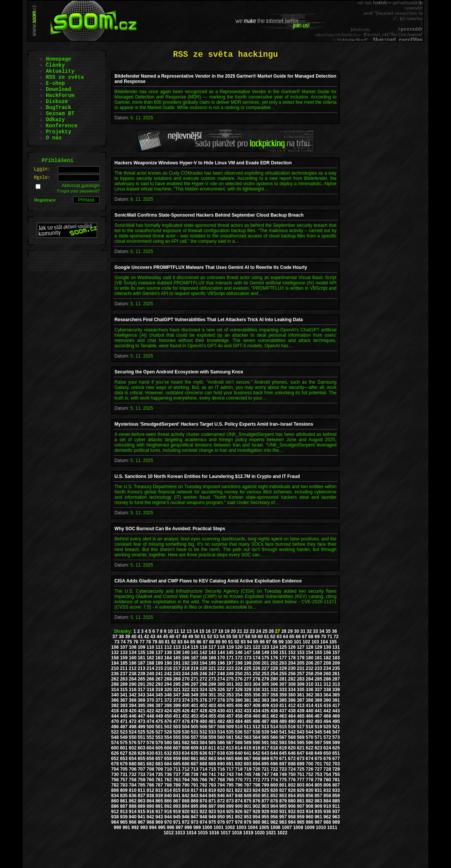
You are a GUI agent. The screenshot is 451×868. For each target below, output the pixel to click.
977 (230, 822)
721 (265, 769)
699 (301, 764)
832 (327, 790)
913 (124, 812)
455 (212, 716)
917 (159, 812)
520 (327, 727)
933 (301, 812)
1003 (241, 827)
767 (212, 780)
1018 (237, 833)
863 (142, 801)
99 (281, 642)
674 (309, 759)
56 (235, 637)
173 (247, 658)
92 (237, 642)
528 (168, 732)
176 (274, 658)
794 (221, 785)
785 (142, 785)
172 (239, 658)
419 (124, 711)
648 (309, 753)
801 (283, 785)
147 (247, 653)
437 (283, 711)
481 (212, 721)
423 (159, 711)
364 (327, 695)
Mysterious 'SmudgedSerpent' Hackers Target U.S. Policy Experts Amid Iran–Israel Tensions (214, 424)
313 (336, 684)
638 (221, 753)
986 (309, 822)
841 (177, 796)
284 (309, 679)
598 (327, 743)
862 (133, 801)
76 (136, 642)
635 (194, 753)
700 (309, 764)
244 (186, 674)
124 (274, 647)
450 (168, 716)
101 (297, 642)
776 (292, 780)
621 (301, 748)
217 (177, 668)
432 (239, 711)
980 (257, 822)
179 (301, 658)
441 (318, 711)
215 (159, 668)
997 (179, 827)
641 (247, 753)
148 (257, 653)
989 (336, 822)
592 (274, 743)
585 (212, 743)
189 (159, 663)
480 (204, 721)
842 (186, 796)
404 (221, 706)
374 (186, 700)
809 (124, 790)
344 (150, 695)
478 (186, 721)
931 (283, 812)
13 (189, 631)
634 (186, 753)
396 (150, 706)
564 (257, 737)
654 (133, 759)
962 (327, 817)
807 (336, 785)
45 (166, 637)
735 (159, 774)
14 (195, 631)
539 (265, 732)
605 (159, 748)
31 (303, 631)
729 (336, 769)
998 (188, 827)
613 (230, 748)
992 (135, 827)
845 (212, 796)
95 (256, 642)
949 (212, 817)
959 (301, 817)
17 (214, 631)
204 (292, 663)
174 (257, 658)
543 (301, 732)
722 (274, 769)
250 (239, 674)
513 (265, 727)
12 (183, 631)
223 (230, 668)
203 (283, 663)
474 (150, 721)
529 (177, 732)
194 (204, 663)
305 (265, 684)
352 (221, 695)
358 (274, 695)
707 (142, 769)
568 (292, 737)
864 (150, 801)
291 (142, 684)
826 (274, 790)
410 (274, 706)
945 (177, 817)
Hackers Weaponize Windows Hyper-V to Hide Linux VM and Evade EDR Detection (203, 163)
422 (150, 711)
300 (221, 684)
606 (168, 748)
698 (292, 764)
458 (239, 716)
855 (301, 796)
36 (334, 631)
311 (318, 684)
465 (301, 716)
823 (247, 790)
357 (265, 695)
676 (327, 759)
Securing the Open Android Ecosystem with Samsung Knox (179, 372)
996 (171, 827)
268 (168, 679)
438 (292, 711)
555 (177, 737)
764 (186, 780)
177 (283, 658)
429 (212, 711)
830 (309, 790)
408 (257, 706)
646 (292, 753)
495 (336, 721)
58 (248, 637)
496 (115, 727)
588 (239, 743)
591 (265, 743)
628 (133, 753)
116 (204, 647)
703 (336, 764)
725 (301, 769)
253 (265, 674)
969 (159, 822)
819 (212, 790)
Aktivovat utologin (81, 186)
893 (177, 806)
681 (142, 764)
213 (142, 668)
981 (265, 822)
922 (204, 812)
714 (204, 769)
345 (159, 695)
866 (168, 801)
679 (124, 764)
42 (147, 637)
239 (142, 674)
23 (252, 631)
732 (133, 774)
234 (327, 668)
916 (150, 812)
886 (115, 806)
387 (301, 700)
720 (257, 769)
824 (257, 790)
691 (230, 764)
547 (336, 732)
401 (194, 706)
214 (150, 668)
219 (194, 668)
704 (115, 769)
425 (177, 711)
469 (336, 716)
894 (186, 806)
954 (257, 817)
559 (212, 737)
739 (194, 774)
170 (221, 658)
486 (257, 721)
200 (257, 663)
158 (115, 658)
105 (333, 642)
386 (292, 700)
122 (257, 647)
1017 (226, 833)
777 (301, 780)
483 (230, 721)
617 (265, 748)
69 (317, 637)
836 (133, 796)
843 (194, 796)
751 (301, 774)
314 (115, 690)
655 (142, 759)
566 (274, 737)
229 (283, 668)
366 (115, 700)
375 (194, 700)
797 (247, 785)
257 (301, 674)
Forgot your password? (79, 191)
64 (285, 637)
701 (318, 764)
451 (177, 716)
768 (221, 780)
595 (301, 743)
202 (274, 663)
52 (210, 637)
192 (186, 663)
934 (309, 812)
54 (222, 637)
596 (309, 743)
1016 (214, 833)
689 (212, 764)
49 (191, 637)
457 (230, 716)
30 (296, 631)
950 (221, 817)
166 (186, 658)
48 (184, 637)
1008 (298, 827)
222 (221, 668)
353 (230, 695)
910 (327, 806)
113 (177, 647)
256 (292, 674)
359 (283, 695)
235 (336, 668)
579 (159, 743)
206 (309, 663)
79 (155, 642)
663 (212, 759)
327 (230, 690)
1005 (264, 827)
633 (177, 753)
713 (194, 769)
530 (186, 732)
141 (194, 653)
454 (204, 716)
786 (150, 785)
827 (283, 790)
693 (247, 764)
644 (274, 753)
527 (159, 732)
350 (204, 695)
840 (168, 796)
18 (221, 631)
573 (336, 737)
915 (142, 812)
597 (318, 743)
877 (265, 801)
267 (159, 679)
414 (309, 706)
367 (124, 700)
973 (194, 822)
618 (274, 748)
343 (142, 695)
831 (318, 790)
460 (257, 716)
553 (159, 737)
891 (159, 806)
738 (186, 774)
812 (150, 790)
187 (142, 663)
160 (133, 658)
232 (309, 668)
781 (336, 780)
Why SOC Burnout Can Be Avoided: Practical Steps (170, 529)
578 (150, 743)
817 (194, 790)
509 (230, 727)
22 (246, 631)
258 (309, 674)
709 (159, 769)
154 (309, 653)
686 (186, 764)
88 (212, 642)
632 (168, 753)
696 (274, 764)
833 (336, 790)
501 (159, 727)
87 (205, 642)
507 (212, 727)
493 (318, 721)
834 (115, 796)
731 (124, 774)
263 (124, 679)
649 (318, 753)
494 (327, 721)
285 (318, 679)
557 (194, 737)
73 (117, 642)
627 (124, 753)
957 (283, 817)
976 (221, 822)
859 (336, 796)
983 (283, 822)
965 (124, 822)
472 (133, 721)
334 (292, 690)
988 (327, 822)
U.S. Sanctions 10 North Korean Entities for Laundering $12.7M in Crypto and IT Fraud (207, 476)
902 (257, 806)
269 (177, 679)
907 (301, 806)
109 (142, 647)
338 (327, 690)
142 (204, 653)
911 (336, 806)
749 (283, 774)
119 (230, 647)
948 (204, 817)
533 (212, 732)
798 (257, 785)
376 (204, 700)
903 (265, 806)
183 (336, 658)
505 (194, 727)
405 (230, 706)
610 (204, 748)
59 (254, 637)
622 (309, 748)
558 (204, 737)
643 (265, 753)
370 (150, 700)
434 (257, 711)
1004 (253, 827)
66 (298, 637)
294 (168, 684)
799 (265, 785)
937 (336, 812)
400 (186, 706)
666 (239, 759)
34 (322, 631)
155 (318, 653)
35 (328, 631)
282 (292, 679)
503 (177, 727)
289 (124, 684)
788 (168, 785)
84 (186, 642)
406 (239, 706)
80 (161, 642)
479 (194, 721)
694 (257, 764)
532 (204, 732)
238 (133, 674)
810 (133, 790)
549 (124, 737)
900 (239, 806)
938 (115, 817)
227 (265, 668)
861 (124, 801)
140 (186, 653)
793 (212, 785)
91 (231, 642)
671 (283, 759)
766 (204, 780)
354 (239, 695)
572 (327, 737)
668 (257, 759)
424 (168, 711)
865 (159, 801)
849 (247, 796)
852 (274, 796)
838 (150, 796)
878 (274, 801)
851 (265, 796)
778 (309, 780)
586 (221, 743)
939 (124, 817)
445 (124, 716)
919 (177, 812)
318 (150, 690)
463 (283, 716)
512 (257, 727)
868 (186, 801)
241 (159, 674)
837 (142, 796)
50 (197, 637)
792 (204, 785)
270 (186, 679)
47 (178, 637)
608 (186, 748)
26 (271, 631)
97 (268, 642)
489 (283, 721)
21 (240, 631)
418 (115, 711)
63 (279, 637)
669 (265, 759)
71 (330, 637)
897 (212, 806)
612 (221, 748)
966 (133, 822)
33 (315, 631)
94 (250, 642)
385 (283, 700)
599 (336, 743)
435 (265, 711)
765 (194, 780)
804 (309, 785)
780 (327, 780)
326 (221, 690)
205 (301, 663)
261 (336, 674)
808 (115, 790)
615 (247, 748)
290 (133, 684)
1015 (203, 833)
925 (230, 812)
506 (204, 727)
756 (115, 780)
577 (142, 743)
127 (301, 647)
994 (153, 827)
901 (247, 806)
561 (230, 737)
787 (159, 785)
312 (327, 684)
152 (292, 653)
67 (304, 637)
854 (292, 796)
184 (115, 663)
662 (204, 759)
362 (309, 695)
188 (150, 663)
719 (247, 769)
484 (239, 721)
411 (283, 706)
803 (301, 785)
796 (239, 785)
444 (115, 716)
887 (124, 806)
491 (301, 721)
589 (247, 743)
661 (194, 759)
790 (186, 785)
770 (239, 780)
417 (336, 706)
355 (247, 695)
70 (323, 637)
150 (274, 653)
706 (133, 769)
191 (177, 663)
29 (290, 631)
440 (309, 711)
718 (239, 769)
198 (239, 663)
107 (124, 647)
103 (315, 642)
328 (239, 690)
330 (257, 690)
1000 (207, 827)
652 (115, 759)
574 (115, 743)
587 (230, 743)
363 (318, 695)
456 (221, 716)
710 (168, 769)
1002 (230, 827)
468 (327, 716)
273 (212, 679)
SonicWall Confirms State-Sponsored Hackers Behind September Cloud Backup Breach (209, 215)
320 (168, 690)
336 (309, 690)
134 (133, 653)
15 (202, 631)
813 (159, 790)
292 (150, 684)
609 (194, 748)
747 (265, 774)
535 (230, 732)
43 (153, 637)
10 (170, 631)
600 (115, 748)
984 (292, 822)
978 (239, 822)
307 (283, 684)
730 (115, 774)
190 (168, 663)
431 (230, 711)
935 (318, 812)
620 (292, 748)
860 (115, 801)
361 (301, 695)
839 (159, 796)
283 (301, 679)
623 (318, 748)
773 (265, 780)
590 (257, 743)
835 (124, 796)
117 (212, 647)
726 (309, 769)
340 (115, 695)
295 (177, 684)
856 (309, 796)
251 (247, 674)
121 (247, 647)
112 (168, 647)
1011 (332, 827)
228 (274, 668)
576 (133, 743)
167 (194, 658)
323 (194, 690)
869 (194, 801)
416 (327, 706)
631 (159, 753)
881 (301, 801)
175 (265, 658)
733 (142, 774)
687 (194, 764)
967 (142, 822)
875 (247, 801)
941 (142, 817)
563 (247, 737)
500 (150, 727)
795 (230, 785)
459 (247, 716)
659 (177, 759)
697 (283, 764)
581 (177, 743)
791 (194, 785)
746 (257, 774)
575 (124, 743)
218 (186, 668)
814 (168, 790)
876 (257, 801)
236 (115, 674)
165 (177, 658)
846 (221, 796)
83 (180, 642)
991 (126, 827)
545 (318, 732)
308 (292, 684)
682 (150, 764)
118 (221, 647)
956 (274, 817)
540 (274, 732)
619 (283, 748)
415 (318, 706)
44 (159, 637)
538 (257, 732)
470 (115, 721)
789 (177, 785)
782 (115, 785)
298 (204, 684)
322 (186, 690)
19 (227, 631)
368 (133, 700)
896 (204, 806)
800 (274, 785)
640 (239, 753)
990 (118, 827)
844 (204, 796)
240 (150, 674)
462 (274, 716)
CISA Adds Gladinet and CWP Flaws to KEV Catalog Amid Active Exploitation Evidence (208, 581)
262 (115, 679)
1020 (260, 833)
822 (239, 790)
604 (150, 748)
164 (168, 658)
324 (204, 690)
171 (230, 658)
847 (230, 796)
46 (172, 637)
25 (265, 631)
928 (257, 812)
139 (177, 653)
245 (194, 674)
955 (265, 817)
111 (159, 647)
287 (336, 679)
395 (142, 706)
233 (318, 668)
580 (168, 743)
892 (168, 806)
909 (318, 806)
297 (194, 684)
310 (309, 684)
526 (150, 732)
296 (186, 684)
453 (194, 716)
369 (142, 700)
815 (177, 790)
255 (283, 674)
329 (247, 690)
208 (327, 663)
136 (150, 653)
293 (159, 684)
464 (292, 716)
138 (168, 653)
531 (194, 732)
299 (212, 684)
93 (243, 642)
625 (336, 748)
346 (168, 695)
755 (336, 774)
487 (265, 721)
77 (142, 642)
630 (150, 753)
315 (124, 690)
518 (309, 727)
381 (247, 700)
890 (150, 806)
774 (274, 780)
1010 (321, 827)
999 (197, 827)
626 (115, 753)
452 (186, 716)
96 (262, 642)
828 (292, 790)
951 (230, 817)
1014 (192, 833)
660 (186, 759)
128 (309, 647)
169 (212, 658)
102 (306, 642)
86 (199, 642)
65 (292, 637)
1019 (248, 833)
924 (221, 812)
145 (230, 653)
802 (292, 785)
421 (142, 711)
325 (212, 690)
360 (292, 695)
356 (257, 695)
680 (133, 764)
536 (239, 732)
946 (186, 817)
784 (133, 785)
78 (149, 642)
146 (239, 653)
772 (257, 780)
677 (336, 759)
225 (247, 668)
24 (259, 631)
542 (292, 732)
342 (133, 695)
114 (186, 647)
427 (194, 711)
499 (142, 727)
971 (177, 822)
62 (273, 637)
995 (162, 827)
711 (177, 769)
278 (257, 679)
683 (159, 764)
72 (336, 637)
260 (327, 674)
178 (292, 658)
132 (115, 653)
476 (168, 721)
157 (336, 653)
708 (150, 769)
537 (247, 732)
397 (159, 706)
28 (284, 631)
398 (168, 706)
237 (124, 674)
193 (194, 663)
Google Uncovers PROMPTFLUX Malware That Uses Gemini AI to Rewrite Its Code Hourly (211, 267)
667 (247, 759)
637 (212, 753)
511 (247, 727)
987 (318, 822)
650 (327, 753)
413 (301, 706)
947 (194, 817)
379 (230, 700)
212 (133, 668)
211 (124, 668)
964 (115, 822)
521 (336, 727)
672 (292, 759)
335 (301, 690)
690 (221, 764)
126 (292, 647)
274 (221, 679)
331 (265, 690)
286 (327, 679)
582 (186, 743)
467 (318, 716)
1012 (169, 833)
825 (265, 790)
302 (239, 684)
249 (230, 674)
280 (274, 679)
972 (186, 822)
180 (309, 658)
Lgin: (42, 169)
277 (247, 679)
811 (142, 790)
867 (177, 801)
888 (133, 806)
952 (239, 817)
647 (301, 753)
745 (247, 774)
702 (327, 764)
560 (221, 737)
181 (318, 658)
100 (289, 642)
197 (230, 663)
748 (274, 774)
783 (124, 785)
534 (221, 732)
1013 (180, 833)
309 (301, 684)
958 (292, 817)
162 (150, 658)
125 (283, 647)
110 (150, 647)
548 (115, 737)
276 (239, 679)
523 (124, 732)
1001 (219, 827)
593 (283, 743)
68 (311, 637)
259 (318, 674)
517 (301, 727)
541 (283, 732)
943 (159, 817)
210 (115, 668)
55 (229, 637)
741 (212, 774)
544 (309, 732)
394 (133, 706)
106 (115, 647)
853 (283, 796)
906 (292, 806)
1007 (287, 827)
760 (150, 780)
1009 (310, 827)
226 (257, 668)
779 (318, 780)
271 (194, 679)
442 (327, 711)
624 (327, 748)
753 (318, 774)
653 (124, 759)
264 (133, 679)
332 (274, 690)
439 (301, 711)
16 (208, 631)
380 (239, 700)
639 (230, 753)
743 (230, 774)
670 (274, 759)
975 (212, 822)
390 (327, 700)
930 (274, 812)
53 (216, 637)
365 (336, 695)
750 (292, 774)
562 (239, 737)
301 (230, 684)
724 (292, 769)
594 (292, 743)
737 (177, 774)
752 (309, 774)
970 (168, 822)
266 (150, 679)
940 (133, 817)
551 (142, 737)
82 (173, 642)
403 (212, 706)
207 (318, 663)
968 (150, 822)
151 (283, 653)
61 (267, 637)
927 (247, 812)
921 (194, 812)
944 (168, 817)
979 (247, 822)
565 (265, 737)
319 (159, 690)
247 (212, 674)
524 (133, 732)
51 (203, 637)
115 (194, 647)
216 (168, 668)
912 (115, 812)
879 (283, 801)
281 (283, 679)
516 (292, 727)
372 (168, 700)
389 (318, 700)
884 (327, 801)
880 (292, 801)
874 (239, 801)
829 (301, 790)
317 (142, 690)
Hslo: (42, 178)
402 (204, 706)
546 (327, 732)
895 (194, 806)
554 (168, 737)
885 (336, 801)
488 (274, 721)
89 (218, 642)
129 (318, 647)
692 (239, 764)
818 (204, 790)
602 (133, 748)
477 (177, 721)
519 (318, 727)
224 (239, 668)
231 (301, 668)
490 (292, 721)
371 (159, 700)
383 (265, 700)
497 (124, 727)
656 (150, 759)
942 (150, 817)
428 (204, 711)
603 (142, 748)
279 (265, 679)
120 (239, 647)
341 (124, 695)
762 (168, 780)
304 (257, 684)
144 (221, 653)
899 (230, 806)
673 (301, 759)
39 (127, 637)
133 (124, 653)
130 (327, 647)
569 (301, 737)
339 (336, 690)
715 (212, 769)
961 (318, 817)
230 (292, 668)
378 (221, 700)
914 (133, 812)
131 (336, 647)
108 (133, 647)
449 (159, 716)
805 (318, 785)
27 (278, 631)
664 (221, 759)
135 (142, 653)
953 (247, 817)
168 (204, 658)
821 (230, 790)
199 (247, 663)
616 (257, 748)
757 (124, 780)
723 (283, 769)
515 (283, 727)
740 (204, 774)
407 (247, 706)
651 (336, 753)
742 (221, 774)
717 (230, 769)
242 (168, 674)
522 (115, 732)
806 (327, 785)
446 (133, 716)
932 (292, 812)
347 (177, 695)
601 (124, 748)
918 (168, 812)
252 (257, 674)
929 (265, 812)
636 (204, 753)
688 (204, 764)
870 (204, 801)
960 (309, 817)
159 (124, 658)
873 (230, 801)
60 (260, 637)
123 (265, 647)
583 (194, 743)
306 (274, 684)
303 (247, 684)
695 (265, 764)
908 (309, 806)
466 (309, 716)
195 (212, 663)
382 (257, 700)
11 (177, 631)
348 (186, 695)
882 (309, 801)
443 (336, 711)
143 (212, 653)
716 (221, 769)
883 (318, 801)
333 (283, 690)
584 (204, 743)
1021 (271, 833)
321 (177, 690)
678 (115, 764)
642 (257, 753)
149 (265, 653)
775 (283, 780)
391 (336, 700)
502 (168, 727)
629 (142, 753)
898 (221, 806)
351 (212, 695)
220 (204, 668)
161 (142, 658)
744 (239, 774)
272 (204, 679)
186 (133, 663)
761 (159, 780)
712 (186, 769)
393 (124, 706)
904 (274, 806)
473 (142, 721)
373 (177, 700)
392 (115, 706)
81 (167, 642)
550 (133, 737)
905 (283, 806)
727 (318, 769)
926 (239, 812)
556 (186, 737)
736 (168, 774)
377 (212, 700)
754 (327, 774)
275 (230, 679)
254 (274, 674)
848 (239, 796)
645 (283, 753)
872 (221, 801)
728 (327, 769)
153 (301, 653)
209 (336, 663)
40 (134, 637)
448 (150, 716)
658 (168, 759)
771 (247, 780)
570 (309, 737)
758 (133, 780)
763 (177, 780)
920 (186, 812)
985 (301, 822)
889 (142, 806)
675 (318, 759)
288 (115, 684)
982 (274, 822)
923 (212, 812)
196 (221, 663)
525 (142, 732)
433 (247, 711)
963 (336, 817)
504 (186, 727)
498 (133, 727)
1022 (282, 833)
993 (144, 827)
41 (140, 637)
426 (186, 711)
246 (204, 674)
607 (177, 748)
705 (124, 769)
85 (192, 642)
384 (274, 700)
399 (177, 706)
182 (327, 658)
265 (142, 679)
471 (124, 721)
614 (239, 748)
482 (221, 721)
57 (241, 637)
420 (133, 711)
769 (230, 780)
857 (318, 796)
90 (224, 642)
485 (247, 721)
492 (309, 721)
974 (204, 822)
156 (327, 653)
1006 (276, 827)
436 (274, 711)
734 (150, 774)
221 (212, 668)
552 (150, 737)
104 (324, 642)
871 (212, 801)
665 (230, 759)
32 (309, 631)
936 (327, 812)
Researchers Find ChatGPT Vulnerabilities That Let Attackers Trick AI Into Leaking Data (209, 320)
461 (265, 716)
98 (275, 642)
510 (239, 727)
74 (123, 642)
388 (309, 700)
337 (318, 690)
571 (318, 737)
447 (142, 716)
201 (265, 663)
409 (265, 706)
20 (233, 631)
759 (142, 780)
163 (159, 658)
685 (177, 764)
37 (115, 637)
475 (159, 721)
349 (194, 695)
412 (292, 706)
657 (159, 759)
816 (186, 790)
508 (221, 727)
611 (212, 748)
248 (221, 674)
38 (121, 637)
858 (327, 796)
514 (274, 727)
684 (168, 764)
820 (221, 790)
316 (133, 690)
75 (129, 642)
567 (283, 737)
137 (159, 653)
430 (221, 711)
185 (124, 663)
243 (177, 674)
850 (257, 796)
